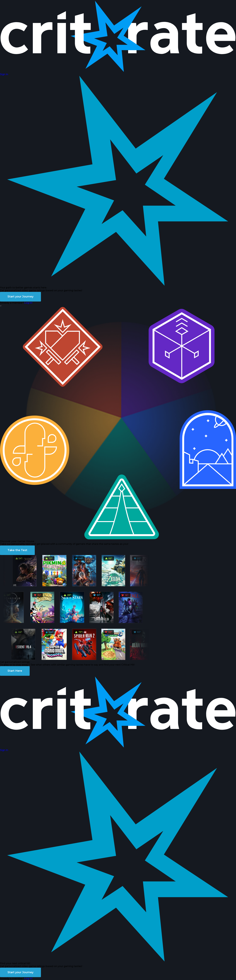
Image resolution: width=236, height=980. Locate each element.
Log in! (28, 303)
